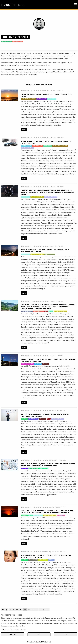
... (40, 610)
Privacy (36, 641)
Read (24, 130)
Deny (66, 634)
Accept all (12, 634)
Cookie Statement (45, 641)
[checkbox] (2, 630)
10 (17, 610)
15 (37, 610)
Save (39, 634)
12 (25, 610)
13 (29, 610)
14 (33, 610)
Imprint (30, 641)
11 (21, 610)
